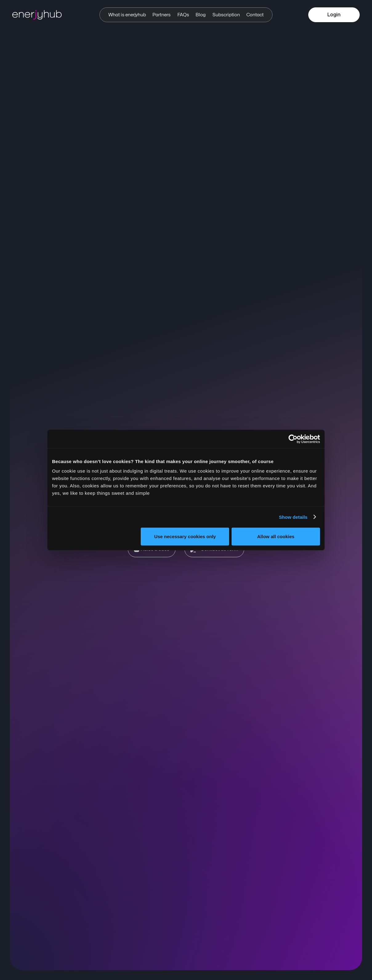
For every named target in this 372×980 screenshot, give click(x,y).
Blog (201, 15)
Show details (293, 517)
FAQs (183, 15)
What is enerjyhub (127, 15)
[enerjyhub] (43, 15)
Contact (255, 15)
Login (334, 15)
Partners (162, 15)
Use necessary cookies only (185, 536)
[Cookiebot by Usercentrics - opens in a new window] (293, 439)
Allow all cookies (276, 536)
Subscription (226, 15)
